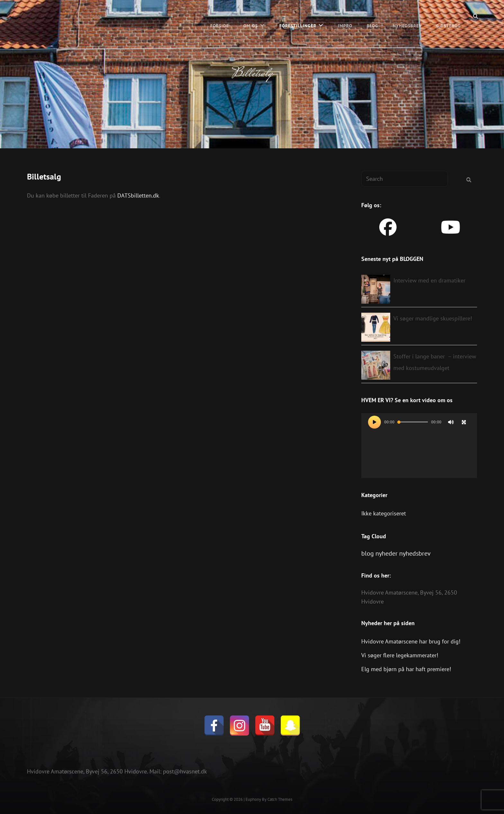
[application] (419, 446)
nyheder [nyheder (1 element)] (387, 553)
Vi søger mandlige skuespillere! (433, 318)
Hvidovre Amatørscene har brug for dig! (411, 641)
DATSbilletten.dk (138, 195)
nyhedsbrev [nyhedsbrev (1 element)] (415, 553)
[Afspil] (374, 422)
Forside (220, 16)
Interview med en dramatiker (429, 280)
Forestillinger (298, 16)
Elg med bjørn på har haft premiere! (406, 669)
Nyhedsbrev (407, 16)
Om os (251, 16)
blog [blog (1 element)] (368, 553)
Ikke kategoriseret (384, 513)
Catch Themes (280, 799)
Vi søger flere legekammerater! (400, 655)
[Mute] (451, 422)
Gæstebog (449, 16)
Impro (345, 16)
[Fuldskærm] (464, 422)
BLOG (373, 16)
